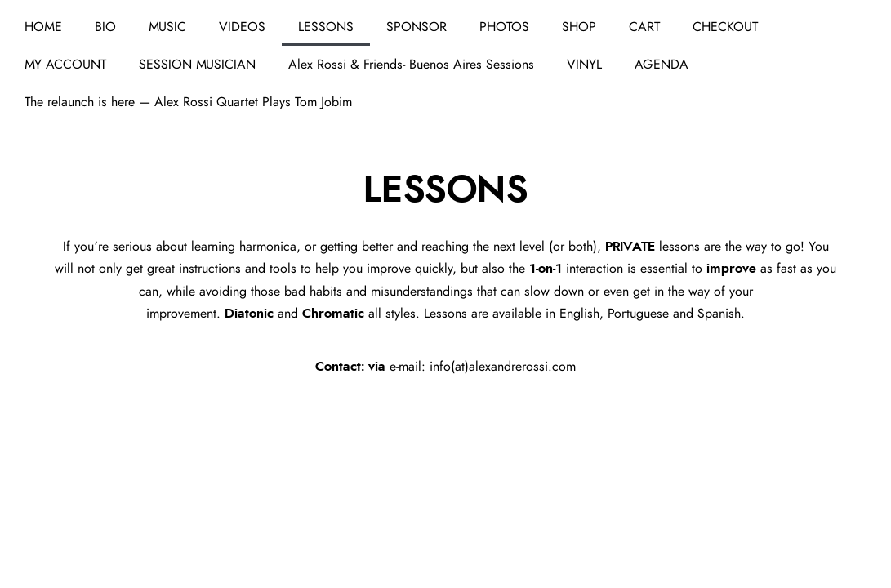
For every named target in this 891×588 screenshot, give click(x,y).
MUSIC (167, 27)
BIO (105, 27)
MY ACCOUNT (65, 65)
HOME (43, 27)
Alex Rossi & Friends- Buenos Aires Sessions (411, 65)
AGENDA (662, 65)
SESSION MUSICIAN (197, 65)
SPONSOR (417, 27)
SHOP (579, 27)
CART (644, 27)
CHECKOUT (725, 27)
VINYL (584, 65)
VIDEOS (242, 27)
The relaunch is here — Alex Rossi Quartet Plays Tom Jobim (188, 102)
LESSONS (326, 27)
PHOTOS (504, 27)
